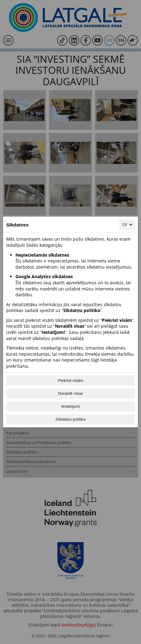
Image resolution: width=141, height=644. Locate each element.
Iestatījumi (70, 406)
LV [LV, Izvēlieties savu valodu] (128, 225)
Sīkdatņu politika (71, 419)
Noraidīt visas (70, 393)
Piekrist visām (70, 380)
